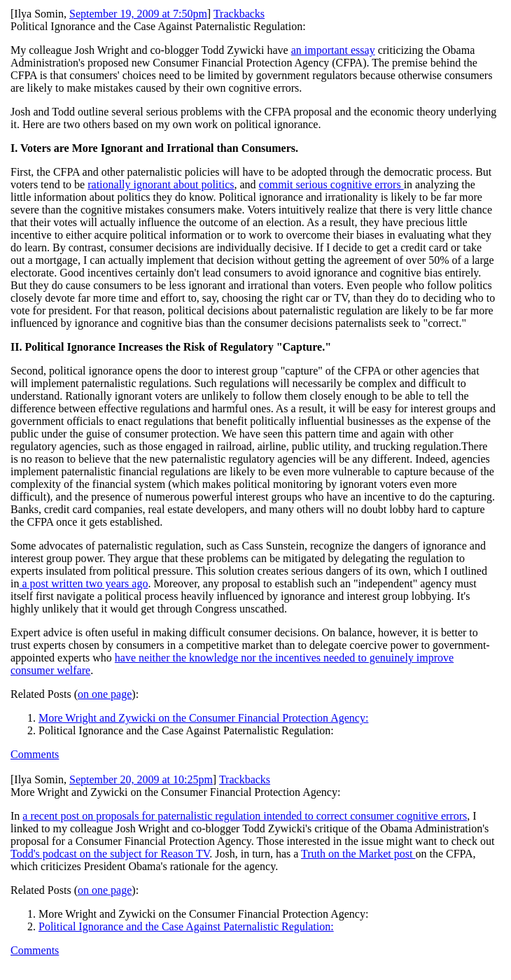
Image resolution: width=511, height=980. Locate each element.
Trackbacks (239, 14)
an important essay (333, 50)
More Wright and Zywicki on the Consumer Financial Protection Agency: (203, 718)
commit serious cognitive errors (331, 184)
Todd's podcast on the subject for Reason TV (110, 854)
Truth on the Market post (358, 854)
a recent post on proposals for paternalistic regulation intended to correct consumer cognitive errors (245, 816)
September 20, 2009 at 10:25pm (141, 779)
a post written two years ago (83, 583)
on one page (105, 694)
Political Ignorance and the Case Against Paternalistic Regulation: (186, 926)
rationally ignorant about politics (161, 184)
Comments (35, 754)
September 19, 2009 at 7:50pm (138, 14)
